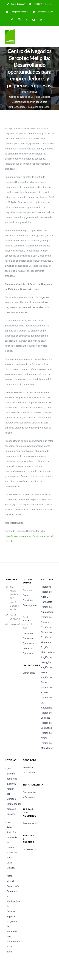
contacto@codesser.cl (14, 624)
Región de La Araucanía (46, 703)
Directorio (28, 600)
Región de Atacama (46, 619)
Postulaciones (29, 823)
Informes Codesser (28, 651)
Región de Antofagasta (47, 609)
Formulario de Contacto (29, 770)
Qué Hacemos (28, 630)
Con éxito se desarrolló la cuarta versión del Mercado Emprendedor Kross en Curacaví (12, 791)
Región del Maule (47, 670)
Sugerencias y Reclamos (29, 795)
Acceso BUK (29, 849)
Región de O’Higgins (46, 660)
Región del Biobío (47, 690)
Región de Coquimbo (46, 630)
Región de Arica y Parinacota (47, 597)
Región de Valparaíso (46, 640)
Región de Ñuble (46, 680)
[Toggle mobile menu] (53, 34)
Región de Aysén (46, 735)
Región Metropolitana (48, 650)
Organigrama (29, 605)
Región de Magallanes (47, 745)
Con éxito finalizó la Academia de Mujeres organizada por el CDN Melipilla (12, 845)
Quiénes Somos (27, 593)
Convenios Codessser (28, 641)
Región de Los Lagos (46, 725)
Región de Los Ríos (46, 715)
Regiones (46, 587)
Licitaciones (29, 673)
